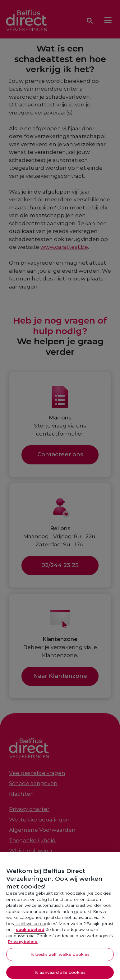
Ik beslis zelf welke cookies (60, 956)
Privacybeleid (23, 944)
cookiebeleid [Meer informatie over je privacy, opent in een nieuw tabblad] (30, 932)
